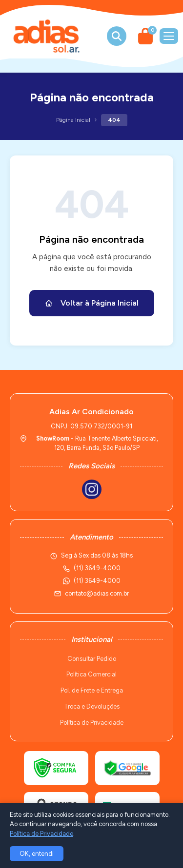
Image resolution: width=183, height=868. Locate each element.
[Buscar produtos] (117, 36)
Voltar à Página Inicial (92, 303)
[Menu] (169, 36)
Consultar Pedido (92, 659)
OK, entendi (37, 854)
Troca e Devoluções (92, 706)
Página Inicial (73, 120)
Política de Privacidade (92, 723)
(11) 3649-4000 (97, 581)
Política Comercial (91, 674)
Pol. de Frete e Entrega (92, 690)
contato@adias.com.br (97, 593)
